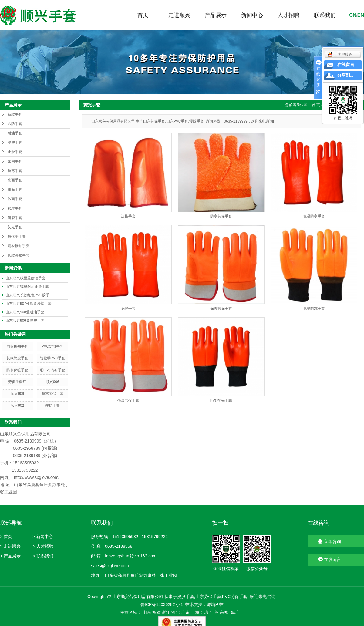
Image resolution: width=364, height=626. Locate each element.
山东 (147, 612)
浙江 (166, 612)
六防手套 (15, 124)
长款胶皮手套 (17, 358)
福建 (157, 612)
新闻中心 (252, 15)
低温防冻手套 (314, 308)
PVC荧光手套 (221, 401)
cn (353, 15)
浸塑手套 (15, 143)
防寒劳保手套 (52, 394)
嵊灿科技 (215, 604)
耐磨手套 (15, 218)
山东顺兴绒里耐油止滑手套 (27, 287)
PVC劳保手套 (235, 597)
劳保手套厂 (17, 382)
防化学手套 (17, 237)
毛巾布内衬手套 (52, 370)
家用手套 (15, 161)
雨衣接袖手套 (19, 246)
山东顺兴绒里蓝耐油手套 (25, 278)
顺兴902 (17, 406)
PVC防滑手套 (53, 346)
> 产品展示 (10, 556)
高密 (224, 612)
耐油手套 (15, 133)
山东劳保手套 (208, 597)
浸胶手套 (186, 597)
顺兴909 (17, 394)
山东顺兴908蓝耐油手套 (25, 312)
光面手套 (15, 180)
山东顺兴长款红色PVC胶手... (29, 295)
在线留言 (346, 65)
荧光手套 (15, 227)
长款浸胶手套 (19, 255)
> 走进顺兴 (10, 546)
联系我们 (325, 15)
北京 (205, 612)
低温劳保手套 (128, 401)
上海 (195, 612)
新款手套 (15, 114)
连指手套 (52, 406)
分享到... (345, 75)
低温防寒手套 (314, 216)
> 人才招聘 (43, 546)
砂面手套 (15, 199)
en (361, 15)
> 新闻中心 (43, 537)
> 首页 (6, 537)
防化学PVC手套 (53, 358)
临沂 (234, 612)
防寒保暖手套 (17, 370)
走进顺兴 (179, 15)
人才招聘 (288, 15)
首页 (143, 15)
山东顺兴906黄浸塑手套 (25, 321)
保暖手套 (128, 308)
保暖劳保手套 (221, 308)
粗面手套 (15, 190)
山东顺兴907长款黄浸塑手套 (29, 304)
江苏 (214, 612)
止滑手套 (15, 152)
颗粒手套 (15, 208)
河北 (176, 612)
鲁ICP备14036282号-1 (162, 604)
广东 (185, 612)
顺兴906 (52, 382)
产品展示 (216, 15)
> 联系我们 (43, 556)
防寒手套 (15, 171)
